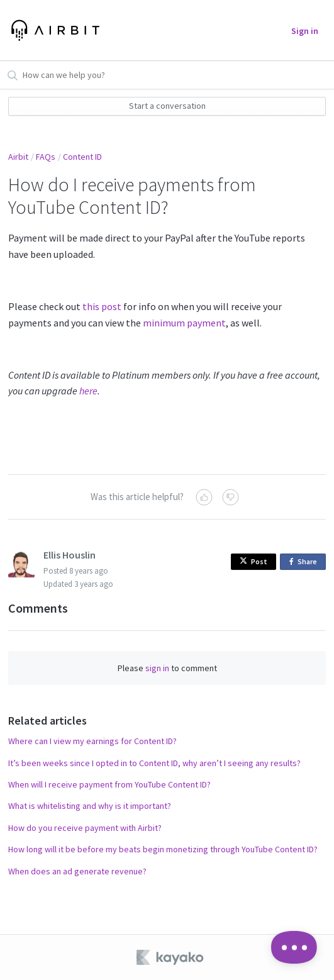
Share (305, 562)
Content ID (82, 157)
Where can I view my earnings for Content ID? (92, 741)
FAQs (46, 157)
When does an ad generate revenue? (77, 871)
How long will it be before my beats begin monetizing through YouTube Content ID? (163, 849)
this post (102, 306)
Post (253, 561)
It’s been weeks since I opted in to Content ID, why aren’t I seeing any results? (154, 763)
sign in (157, 668)
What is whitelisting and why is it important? (90, 806)
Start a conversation (167, 106)
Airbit (18, 157)
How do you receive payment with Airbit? (85, 828)
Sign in (305, 31)
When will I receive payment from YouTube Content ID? (109, 784)
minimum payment (184, 323)
